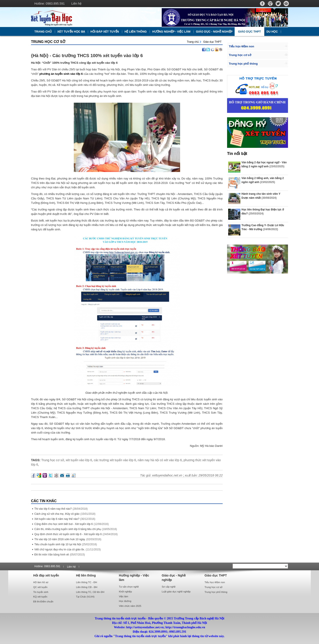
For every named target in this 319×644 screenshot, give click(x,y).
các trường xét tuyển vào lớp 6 (115, 460)
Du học (272, 32)
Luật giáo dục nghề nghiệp (176, 592)
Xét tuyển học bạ (71, 32)
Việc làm (124, 596)
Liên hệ (76, 4)
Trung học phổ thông (243, 64)
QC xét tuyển (40, 587)
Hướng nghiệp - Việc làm (171, 32)
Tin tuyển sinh (41, 592)
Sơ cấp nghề (169, 587)
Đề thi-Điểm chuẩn (43, 602)
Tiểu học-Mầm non (241, 46)
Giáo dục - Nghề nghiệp (214, 32)
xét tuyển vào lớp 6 (79, 460)
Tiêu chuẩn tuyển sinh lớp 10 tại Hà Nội (58, 544)
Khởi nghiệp (125, 592)
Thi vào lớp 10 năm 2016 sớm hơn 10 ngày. (60, 539)
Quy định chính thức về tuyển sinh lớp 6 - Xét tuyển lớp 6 (68, 534)
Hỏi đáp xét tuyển (105, 32)
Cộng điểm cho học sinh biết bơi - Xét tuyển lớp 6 (64, 524)
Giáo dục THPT (249, 32)
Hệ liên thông (136, 32)
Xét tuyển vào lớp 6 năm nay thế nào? (57, 519)
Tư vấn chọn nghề (129, 587)
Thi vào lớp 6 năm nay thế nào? (53, 509)
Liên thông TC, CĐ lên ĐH (90, 592)
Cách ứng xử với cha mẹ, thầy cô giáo (57, 514)
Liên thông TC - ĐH (87, 582)
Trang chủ (43, 32)
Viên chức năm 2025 (130, 606)
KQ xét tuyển (40, 597)
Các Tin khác (44, 501)
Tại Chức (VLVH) (85, 597)
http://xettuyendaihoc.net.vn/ (94, 17)
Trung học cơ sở (48, 42)
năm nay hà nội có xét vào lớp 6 (160, 460)
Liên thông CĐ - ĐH (87, 587)
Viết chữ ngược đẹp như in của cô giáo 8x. (60, 550)
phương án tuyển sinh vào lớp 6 (61, 74)
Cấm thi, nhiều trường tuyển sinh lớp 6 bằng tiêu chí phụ (68, 529)
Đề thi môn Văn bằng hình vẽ (52, 555)
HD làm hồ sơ (41, 582)
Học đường (125, 601)
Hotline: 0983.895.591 (50, 4)
